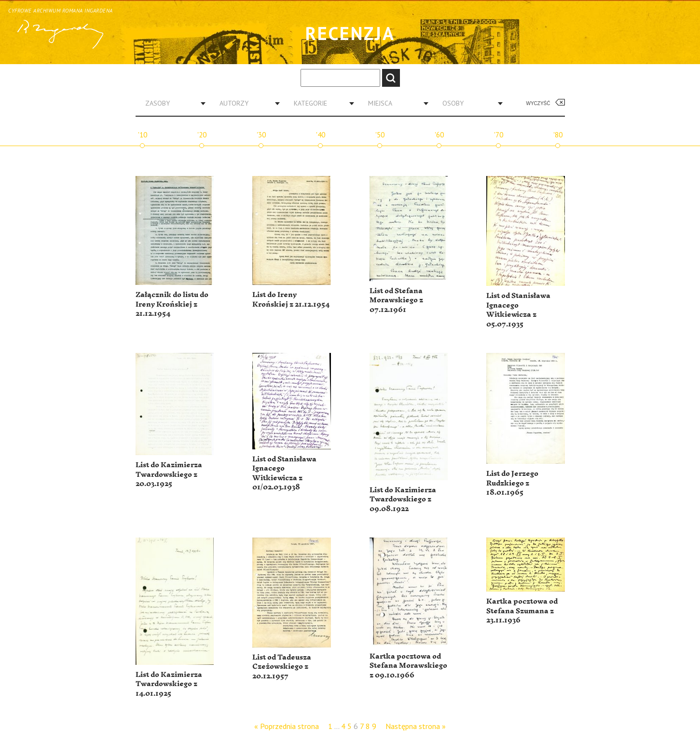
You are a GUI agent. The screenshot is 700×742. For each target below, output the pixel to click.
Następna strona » (416, 726)
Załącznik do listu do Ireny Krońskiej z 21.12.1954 (172, 304)
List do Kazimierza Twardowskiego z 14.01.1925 (169, 684)
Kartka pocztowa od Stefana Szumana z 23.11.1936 (522, 611)
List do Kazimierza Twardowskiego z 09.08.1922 (403, 499)
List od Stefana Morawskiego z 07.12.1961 (396, 300)
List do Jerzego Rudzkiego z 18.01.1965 (512, 483)
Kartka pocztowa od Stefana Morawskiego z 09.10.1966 (408, 666)
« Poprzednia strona (287, 726)
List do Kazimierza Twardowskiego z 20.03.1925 (169, 474)
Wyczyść (538, 103)
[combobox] (172, 103)
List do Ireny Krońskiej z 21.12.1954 (291, 300)
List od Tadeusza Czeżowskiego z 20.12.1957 (282, 667)
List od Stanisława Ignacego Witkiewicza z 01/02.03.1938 (284, 473)
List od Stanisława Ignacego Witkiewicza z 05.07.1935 (518, 310)
